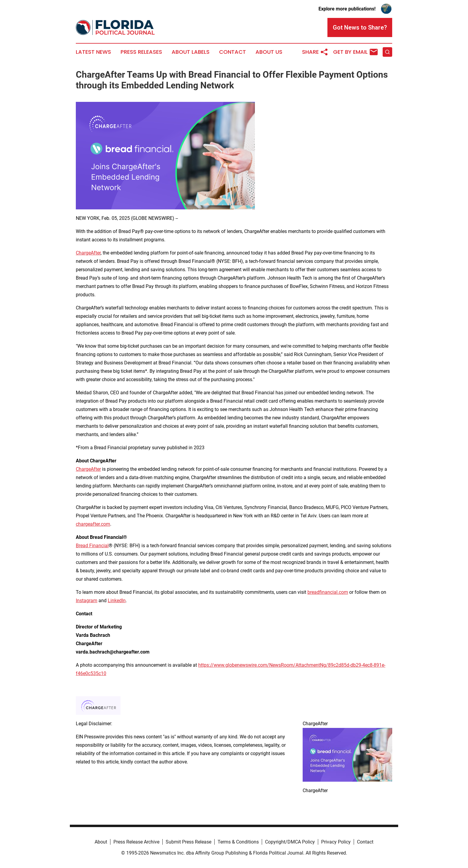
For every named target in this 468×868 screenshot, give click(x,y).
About (101, 842)
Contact (233, 52)
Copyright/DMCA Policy (290, 842)
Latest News (93, 52)
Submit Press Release (188, 842)
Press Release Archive (136, 842)
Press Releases (141, 52)
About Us (269, 52)
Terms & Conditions (238, 842)
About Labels (191, 52)
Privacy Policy (336, 842)
